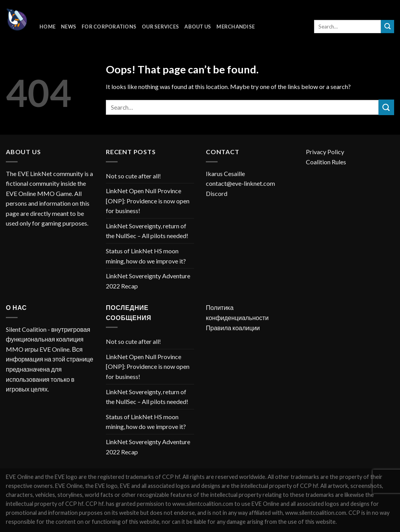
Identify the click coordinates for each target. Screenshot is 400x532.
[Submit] (387, 27)
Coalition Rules (326, 162)
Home (47, 27)
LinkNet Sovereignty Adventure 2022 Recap (148, 281)
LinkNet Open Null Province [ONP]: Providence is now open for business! (148, 201)
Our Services (160, 27)
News (69, 27)
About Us (198, 27)
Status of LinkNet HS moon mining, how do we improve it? (146, 256)
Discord (217, 193)
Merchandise (236, 27)
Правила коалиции (233, 328)
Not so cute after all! (133, 176)
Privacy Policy (325, 152)
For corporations (109, 27)
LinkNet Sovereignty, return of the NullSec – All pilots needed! (147, 231)
